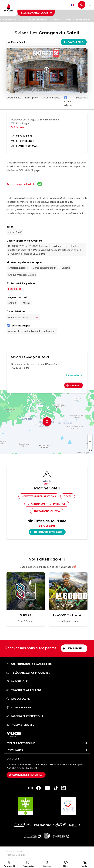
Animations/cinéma (47, 511)
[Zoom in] (90, 437)
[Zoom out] (90, 442)
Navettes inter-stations (39, 496)
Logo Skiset (14, 289)
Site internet (23, 141)
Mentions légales (15, 851)
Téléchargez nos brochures (28, 673)
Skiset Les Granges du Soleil (78, 19)
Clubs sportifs (19, 707)
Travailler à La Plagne (24, 690)
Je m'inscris (75, 648)
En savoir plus (74, 42)
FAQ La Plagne (18, 699)
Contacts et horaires (27, 775)
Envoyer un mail (25, 146)
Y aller (75, 385)
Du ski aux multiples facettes (36, 19)
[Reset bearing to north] (90, 446)
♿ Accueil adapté (68, 101)
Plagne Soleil (74, 375)
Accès (68, 496)
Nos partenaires (20, 725)
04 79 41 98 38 (22, 136)
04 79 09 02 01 (47, 526)
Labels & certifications (25, 716)
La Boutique (17, 681)
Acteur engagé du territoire (24, 184)
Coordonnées (14, 97)
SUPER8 (26, 615)
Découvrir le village (48, 532)
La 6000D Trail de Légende (68, 615)
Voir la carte (18, 127)
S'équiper (58, 19)
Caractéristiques (51, 97)
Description (32, 97)
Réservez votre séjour (36, 13)
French (72, 5)
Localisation (83, 97)
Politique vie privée (16, 855)
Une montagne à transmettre (29, 664)
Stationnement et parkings (47, 504)
